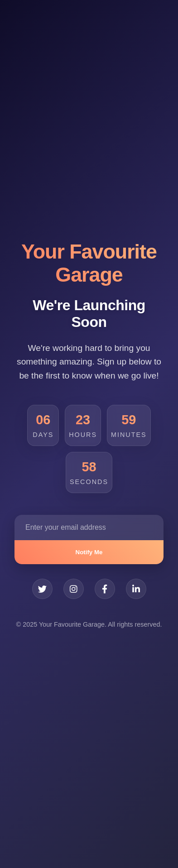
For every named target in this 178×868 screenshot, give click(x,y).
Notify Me (89, 552)
